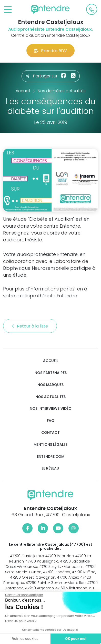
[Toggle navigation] (8, 10)
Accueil (51, 361)
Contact (50, 433)
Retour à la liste (30, 326)
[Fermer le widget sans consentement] (23, 595)
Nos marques (50, 385)
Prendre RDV (50, 51)
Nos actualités (50, 397)
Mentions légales (50, 445)
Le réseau (50, 468)
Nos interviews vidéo (51, 409)
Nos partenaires (51, 373)
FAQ (51, 421)
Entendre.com (51, 457)
